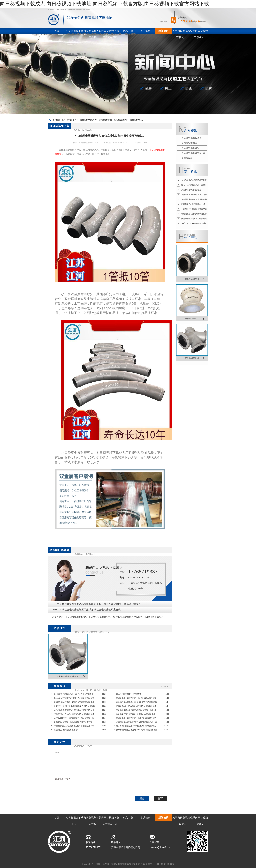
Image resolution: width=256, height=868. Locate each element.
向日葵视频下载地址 (85, 120)
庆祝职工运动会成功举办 (191, 190)
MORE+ (165, 686)
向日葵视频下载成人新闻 (191, 138)
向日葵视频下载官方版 (191, 148)
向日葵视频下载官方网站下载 (193, 153)
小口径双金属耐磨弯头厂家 (102, 617)
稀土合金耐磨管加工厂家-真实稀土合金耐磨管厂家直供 (91, 610)
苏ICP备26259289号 (164, 864)
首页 (63, 120)
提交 (142, 799)
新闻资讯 (71, 120)
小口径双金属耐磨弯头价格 (129, 617)
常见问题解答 (187, 158)
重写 (160, 799)
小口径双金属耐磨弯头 (76, 617)
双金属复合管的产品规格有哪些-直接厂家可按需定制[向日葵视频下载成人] (102, 604)
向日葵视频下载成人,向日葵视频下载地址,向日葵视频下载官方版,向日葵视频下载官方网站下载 (105, 4)
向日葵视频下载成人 (153, 617)
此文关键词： (59, 617)
